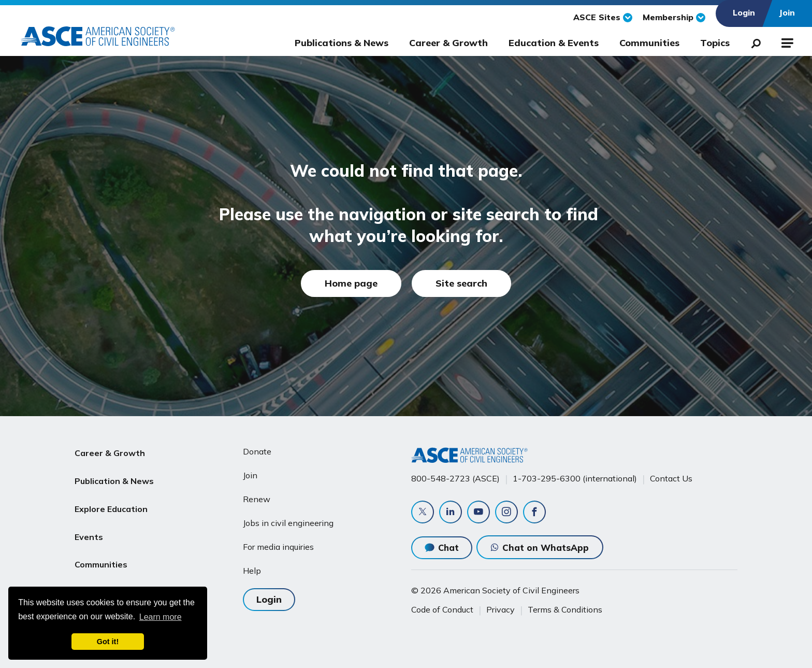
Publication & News (114, 476)
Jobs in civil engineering (288, 523)
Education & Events (554, 43)
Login (269, 599)
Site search (461, 283)
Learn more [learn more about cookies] (161, 617)
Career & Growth (448, 43)
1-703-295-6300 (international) (575, 478)
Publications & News (342, 43)
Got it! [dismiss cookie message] (108, 642)
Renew (257, 499)
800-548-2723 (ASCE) (455, 478)
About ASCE (99, 576)
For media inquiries (278, 547)
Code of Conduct (442, 609)
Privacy (501, 609)
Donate (257, 451)
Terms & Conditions (565, 609)
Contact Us (671, 478)
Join (250, 475)
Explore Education (111, 501)
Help (252, 571)
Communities (649, 43)
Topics (715, 43)
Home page (351, 283)
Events (89, 526)
